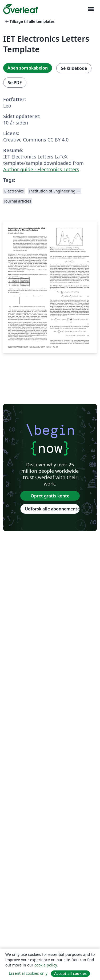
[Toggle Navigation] (91, 9)
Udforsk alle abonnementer (52, 509)
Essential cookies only (28, 973)
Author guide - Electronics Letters (41, 169)
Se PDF (15, 83)
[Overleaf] (21, 9)
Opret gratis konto (50, 496)
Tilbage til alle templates (29, 21)
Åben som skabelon (28, 68)
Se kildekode (74, 68)
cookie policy (46, 965)
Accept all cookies (70, 973)
